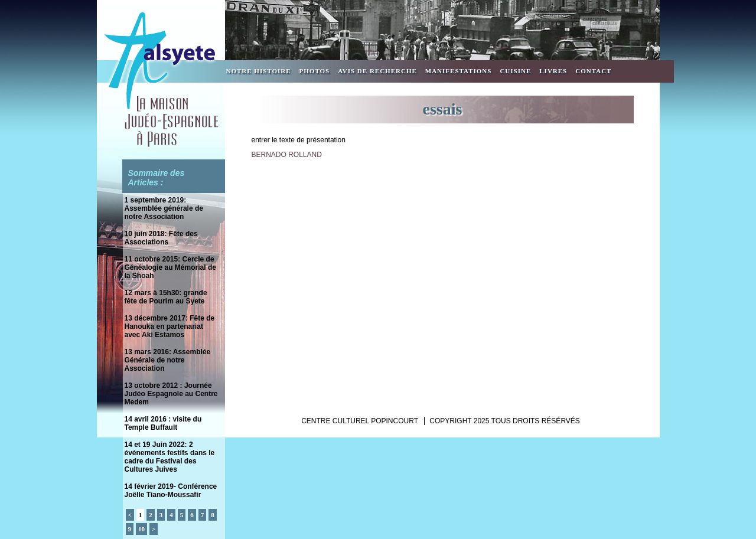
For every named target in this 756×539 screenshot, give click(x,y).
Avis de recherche (377, 71)
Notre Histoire (259, 71)
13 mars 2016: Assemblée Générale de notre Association (168, 360)
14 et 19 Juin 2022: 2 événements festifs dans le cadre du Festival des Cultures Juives (170, 457)
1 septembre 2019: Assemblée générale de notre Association (164, 208)
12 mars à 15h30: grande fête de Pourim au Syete (166, 297)
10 (141, 529)
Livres (553, 71)
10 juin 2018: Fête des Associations (161, 238)
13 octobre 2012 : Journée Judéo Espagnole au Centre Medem (171, 394)
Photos (315, 71)
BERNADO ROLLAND (287, 155)
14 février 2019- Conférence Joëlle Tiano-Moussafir (171, 491)
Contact (593, 71)
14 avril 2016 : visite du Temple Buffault (163, 423)
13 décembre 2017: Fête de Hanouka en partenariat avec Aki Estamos (170, 326)
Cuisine (515, 71)
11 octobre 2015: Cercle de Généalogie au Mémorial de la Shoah (170, 267)
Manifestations (459, 71)
